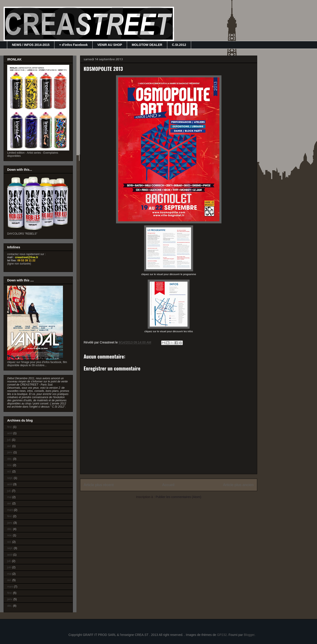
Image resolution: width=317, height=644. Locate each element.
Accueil (168, 485)
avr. (9, 446)
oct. (9, 471)
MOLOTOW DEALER (147, 45)
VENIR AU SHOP (110, 45)
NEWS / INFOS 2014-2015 (31, 45)
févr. (10, 427)
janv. (10, 452)
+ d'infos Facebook (73, 45)
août (10, 433)
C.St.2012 (179, 45)
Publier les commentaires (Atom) (178, 497)
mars (10, 510)
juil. (9, 440)
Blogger (249, 635)
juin (9, 567)
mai (9, 497)
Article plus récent (99, 485)
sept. (10, 478)
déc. (10, 459)
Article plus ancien (238, 485)
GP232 (222, 635)
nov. (10, 465)
